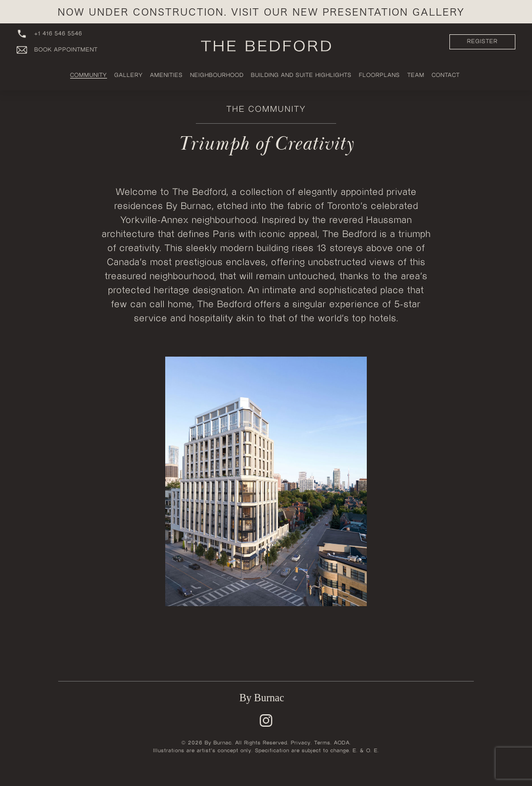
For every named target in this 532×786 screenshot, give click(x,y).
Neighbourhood (217, 75)
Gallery (129, 75)
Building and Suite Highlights (301, 75)
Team (416, 75)
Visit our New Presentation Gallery (348, 11)
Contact (446, 75)
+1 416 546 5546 (49, 34)
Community (89, 75)
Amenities (167, 75)
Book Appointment (57, 50)
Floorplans (380, 75)
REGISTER (482, 42)
